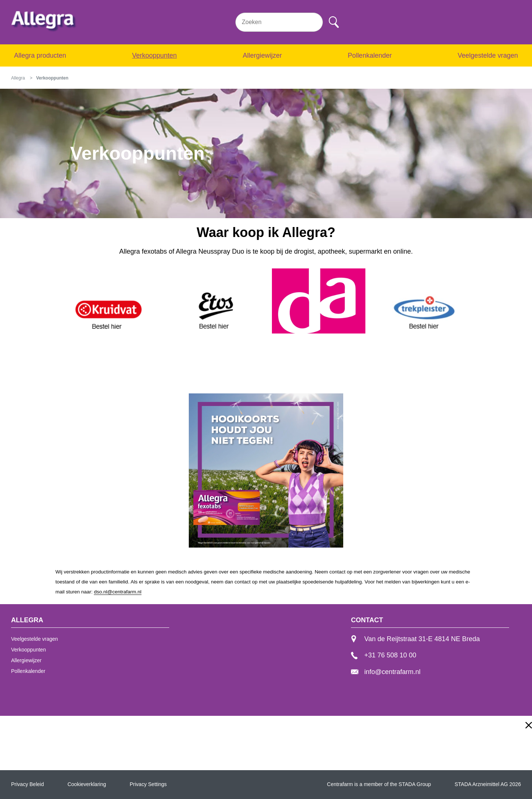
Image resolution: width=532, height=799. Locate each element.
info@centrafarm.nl (386, 672)
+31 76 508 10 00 (384, 655)
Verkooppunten (154, 55)
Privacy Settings (148, 784)
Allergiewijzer (262, 55)
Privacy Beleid (28, 784)
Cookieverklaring (87, 784)
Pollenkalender (370, 55)
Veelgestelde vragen (488, 55)
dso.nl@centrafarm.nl (118, 592)
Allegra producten (40, 55)
